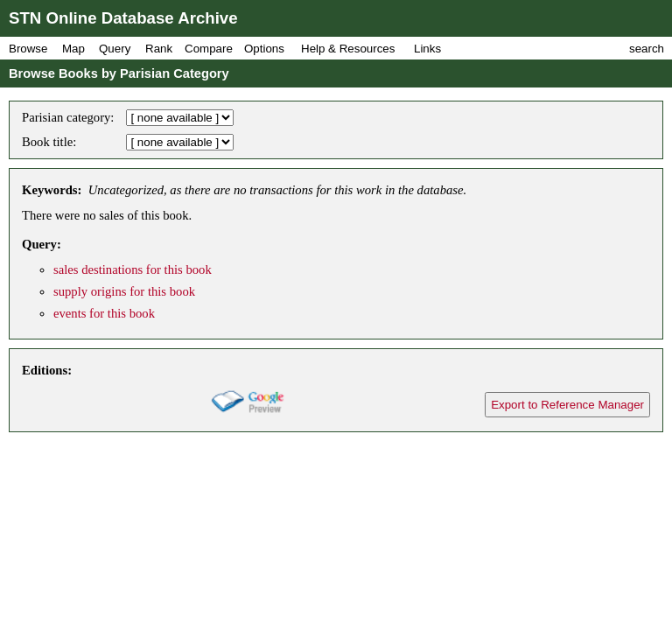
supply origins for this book (124, 291)
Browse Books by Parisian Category (119, 73)
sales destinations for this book (133, 269)
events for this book (104, 313)
